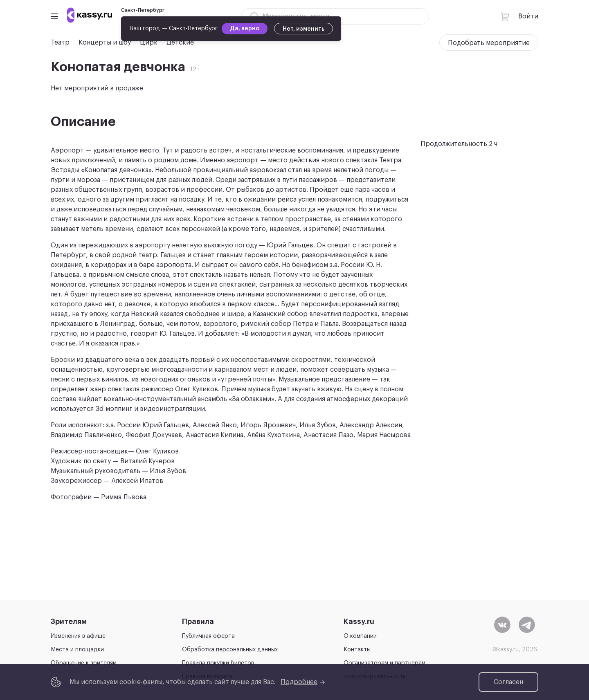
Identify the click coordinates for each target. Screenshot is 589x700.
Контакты (357, 650)
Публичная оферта (208, 636)
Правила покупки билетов (218, 663)
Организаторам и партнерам (384, 663)
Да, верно (245, 29)
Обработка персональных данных (230, 650)
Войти (528, 16)
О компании (360, 636)
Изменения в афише (78, 636)
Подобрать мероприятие (489, 43)
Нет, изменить (303, 29)
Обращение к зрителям (84, 663)
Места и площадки (77, 650)
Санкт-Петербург (143, 10)
